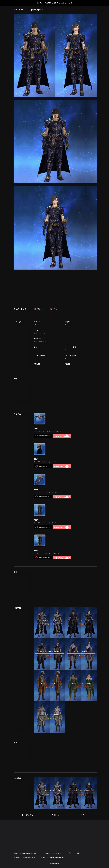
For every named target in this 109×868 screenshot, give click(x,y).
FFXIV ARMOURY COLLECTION (54, 3)
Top (83, 815)
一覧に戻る (27, 815)
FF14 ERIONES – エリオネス (51, 853)
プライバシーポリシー (76, 853)
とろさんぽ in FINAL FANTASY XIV (53, 857)
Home (55, 815)
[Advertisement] (55, 286)
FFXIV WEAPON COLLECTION (24, 857)
